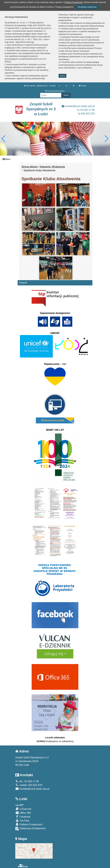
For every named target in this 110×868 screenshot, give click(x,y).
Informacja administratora (55, 91)
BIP (19, 805)
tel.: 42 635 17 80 (27, 781)
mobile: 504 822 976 (29, 785)
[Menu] (55, 159)
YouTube (22, 820)
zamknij (62, 76)
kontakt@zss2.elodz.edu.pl (78, 106)
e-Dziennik (23, 809)
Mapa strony (42, 86)
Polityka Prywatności (29, 824)
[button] (106, 139)
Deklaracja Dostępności (31, 829)
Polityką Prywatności (74, 2)
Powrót (23, 283)
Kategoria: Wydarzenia (52, 167)
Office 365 (23, 813)
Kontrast (82, 86)
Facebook (23, 817)
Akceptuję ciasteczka (87, 7)
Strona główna (30, 86)
